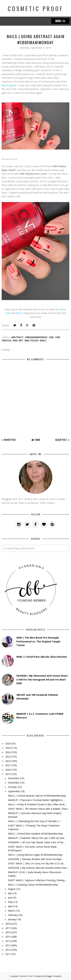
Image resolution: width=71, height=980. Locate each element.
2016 (8, 932)
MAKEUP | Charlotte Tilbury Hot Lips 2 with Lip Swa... (37, 838)
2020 (8, 770)
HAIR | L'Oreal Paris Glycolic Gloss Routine (42, 657)
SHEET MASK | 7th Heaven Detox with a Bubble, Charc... (39, 809)
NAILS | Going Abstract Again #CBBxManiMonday (35, 855)
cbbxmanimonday (36, 337)
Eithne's (20, 313)
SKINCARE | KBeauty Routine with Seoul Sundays (35, 859)
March (11, 911)
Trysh (7, 313)
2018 (8, 924)
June (10, 898)
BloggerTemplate (54, 976)
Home (37, 440)
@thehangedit (9, 85)
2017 (8, 928)
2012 (8, 950)
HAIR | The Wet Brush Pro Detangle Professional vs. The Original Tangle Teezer (38, 641)
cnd (51, 337)
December (14, 778)
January (12, 919)
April (10, 906)
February (13, 915)
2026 (8, 743)
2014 (8, 941)
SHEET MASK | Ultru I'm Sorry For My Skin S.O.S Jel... (36, 863)
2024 (8, 752)
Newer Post (10, 440)
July (10, 893)
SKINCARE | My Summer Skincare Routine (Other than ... (39, 868)
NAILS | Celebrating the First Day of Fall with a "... (35, 821)
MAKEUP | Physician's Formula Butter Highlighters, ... (37, 800)
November (14, 783)
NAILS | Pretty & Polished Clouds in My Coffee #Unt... (37, 804)
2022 (8, 761)
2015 (8, 937)
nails (43, 340)
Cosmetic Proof (35, 9)
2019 (8, 774)
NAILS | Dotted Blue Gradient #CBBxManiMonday (35, 834)
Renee (63, 309)
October (12, 787)
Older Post (61, 440)
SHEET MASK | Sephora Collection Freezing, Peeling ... (37, 880)
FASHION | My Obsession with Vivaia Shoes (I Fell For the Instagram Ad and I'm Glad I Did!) (42, 679)
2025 (8, 748)
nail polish (31, 340)
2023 (8, 757)
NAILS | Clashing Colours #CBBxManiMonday (33, 885)
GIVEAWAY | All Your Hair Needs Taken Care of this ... (37, 842)
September (14, 791)
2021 (8, 765)
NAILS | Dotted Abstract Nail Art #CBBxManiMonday (37, 796)
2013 (8, 945)
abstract (17, 337)
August (12, 889)
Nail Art (18, 340)
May (10, 902)
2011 (8, 954)
